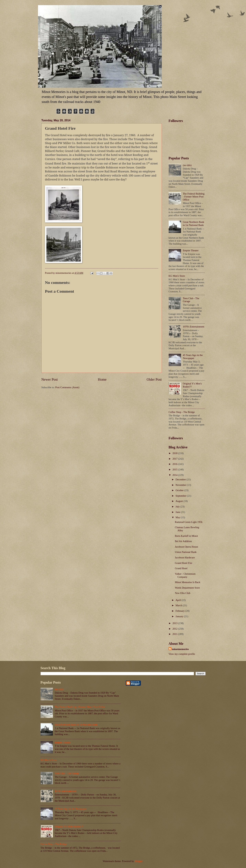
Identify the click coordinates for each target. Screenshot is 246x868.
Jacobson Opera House (186, 547)
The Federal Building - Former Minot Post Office (194, 197)
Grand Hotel (181, 568)
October (180, 490)
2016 (175, 464)
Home (102, 379)
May (178, 517)
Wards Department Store (187, 588)
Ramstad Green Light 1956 (189, 522)
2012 (175, 629)
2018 (175, 453)
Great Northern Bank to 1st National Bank (193, 224)
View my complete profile (182, 654)
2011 (175, 634)
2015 (175, 470)
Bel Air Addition (183, 541)
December (181, 479)
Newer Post (50, 379)
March (179, 605)
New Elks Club (183, 593)
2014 (175, 475)
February (180, 611)
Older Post (154, 379)
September (181, 496)
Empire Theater (191, 250)
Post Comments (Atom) (67, 387)
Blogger (139, 861)
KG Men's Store (177, 276)
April (179, 600)
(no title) (187, 165)
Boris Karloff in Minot (186, 536)
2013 (175, 623)
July (178, 507)
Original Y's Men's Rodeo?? (69, 826)
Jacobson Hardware (185, 558)
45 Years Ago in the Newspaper (193, 357)
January (180, 616)
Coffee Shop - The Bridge (182, 412)
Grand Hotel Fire (184, 563)
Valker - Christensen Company (185, 575)
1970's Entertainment (193, 327)
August (179, 501)
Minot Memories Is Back (188, 582)
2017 (175, 459)
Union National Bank (186, 552)
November (181, 485)
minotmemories (181, 649)
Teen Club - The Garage (67, 773)
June (178, 512)
